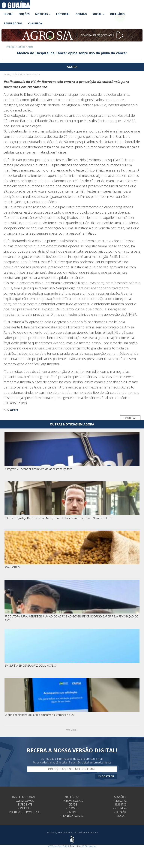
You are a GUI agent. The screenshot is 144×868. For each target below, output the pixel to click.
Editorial (63, 14)
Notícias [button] (43, 14)
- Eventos (120, 804)
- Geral (72, 812)
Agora (30, 47)
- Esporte (72, 808)
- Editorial (120, 801)
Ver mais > (72, 730)
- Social (120, 816)
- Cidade (72, 804)
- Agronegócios (72, 801)
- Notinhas (120, 808)
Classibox (35, 23)
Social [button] (98, 14)
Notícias (21, 47)
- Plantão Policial (72, 816)
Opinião (81, 14)
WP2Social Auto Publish (59, 846)
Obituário (117, 14)
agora (14, 410)
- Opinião (120, 812)
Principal (11, 47)
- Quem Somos (24, 801)
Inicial (8, 14)
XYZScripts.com (89, 846)
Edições (24, 14)
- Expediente (24, 804)
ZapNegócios (13, 23)
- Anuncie (24, 808)
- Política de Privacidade (24, 812)
